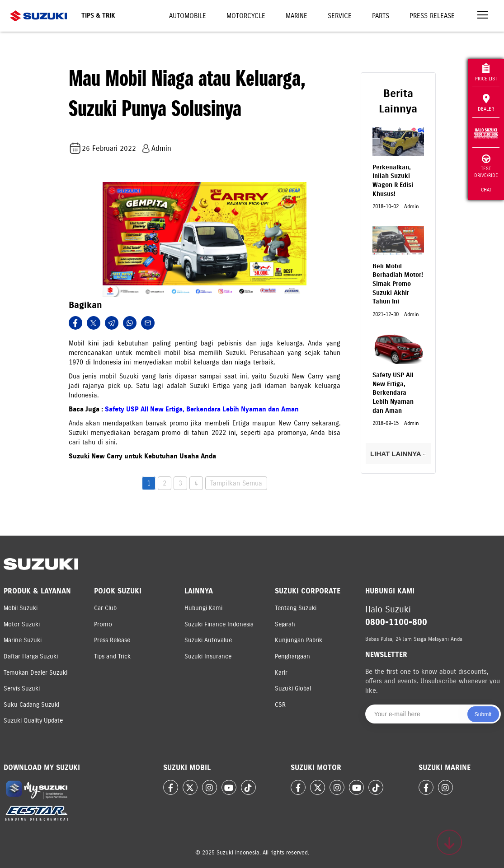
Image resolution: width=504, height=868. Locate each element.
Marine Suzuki (23, 640)
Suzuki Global (293, 688)
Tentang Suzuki (296, 608)
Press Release (432, 16)
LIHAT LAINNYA (398, 454)
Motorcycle (246, 16)
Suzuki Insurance (208, 656)
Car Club (105, 608)
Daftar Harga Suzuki (31, 656)
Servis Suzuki (22, 688)
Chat (486, 190)
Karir (281, 673)
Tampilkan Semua (236, 483)
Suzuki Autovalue (208, 640)
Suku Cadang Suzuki (31, 705)
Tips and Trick (112, 656)
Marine (297, 16)
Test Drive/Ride (486, 166)
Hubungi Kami (203, 608)
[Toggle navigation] (483, 16)
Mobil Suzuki (21, 608)
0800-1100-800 (396, 622)
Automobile (188, 16)
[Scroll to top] (449, 842)
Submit (483, 714)
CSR (280, 705)
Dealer (486, 103)
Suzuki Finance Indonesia (219, 624)
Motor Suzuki (22, 624)
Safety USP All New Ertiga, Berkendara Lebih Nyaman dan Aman (202, 409)
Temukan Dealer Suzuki (35, 673)
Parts (381, 16)
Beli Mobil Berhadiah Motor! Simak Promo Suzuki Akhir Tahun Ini (398, 284)
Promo (103, 624)
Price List (486, 72)
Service (340, 16)
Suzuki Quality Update (33, 721)
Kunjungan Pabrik (299, 640)
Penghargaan (292, 656)
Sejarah (285, 624)
